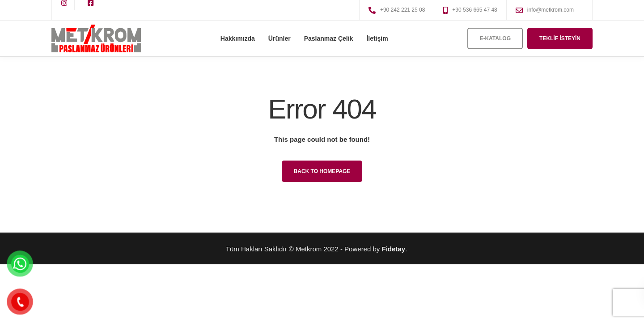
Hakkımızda (238, 38)
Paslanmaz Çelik (329, 38)
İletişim (377, 38)
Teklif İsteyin (560, 38)
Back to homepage (322, 171)
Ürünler (280, 38)
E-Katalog (495, 38)
